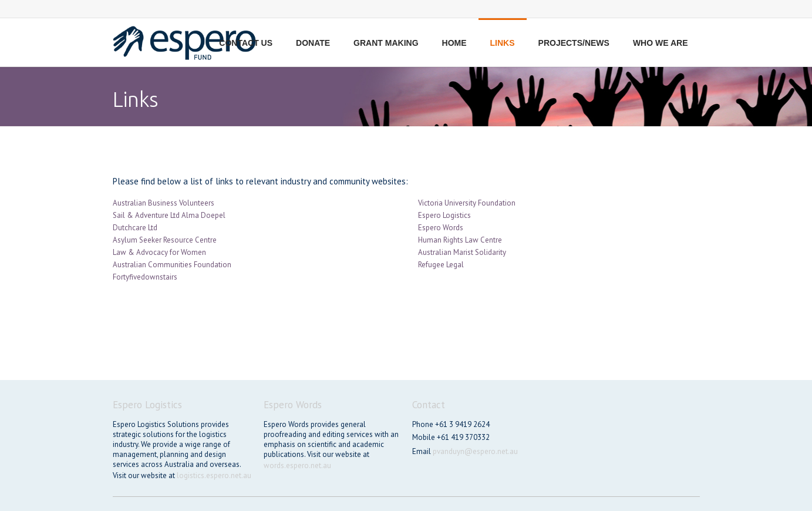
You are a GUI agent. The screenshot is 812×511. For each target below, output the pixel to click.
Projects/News (574, 43)
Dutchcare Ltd (135, 228)
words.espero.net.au (297, 465)
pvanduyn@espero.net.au (475, 451)
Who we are (661, 43)
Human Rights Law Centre (460, 240)
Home (454, 43)
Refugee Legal (441, 265)
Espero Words (441, 228)
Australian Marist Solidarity (462, 252)
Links (503, 43)
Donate (313, 43)
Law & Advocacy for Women (159, 252)
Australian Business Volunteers (164, 203)
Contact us (246, 43)
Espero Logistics (444, 215)
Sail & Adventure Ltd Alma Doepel (169, 215)
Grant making (386, 43)
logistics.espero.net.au (214, 475)
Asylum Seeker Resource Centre (165, 240)
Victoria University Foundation (467, 203)
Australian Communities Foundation (172, 265)
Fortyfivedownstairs (145, 277)
